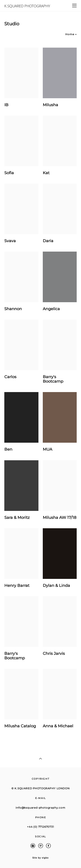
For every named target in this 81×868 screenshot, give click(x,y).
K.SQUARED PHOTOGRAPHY (27, 6)
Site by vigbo (40, 858)
